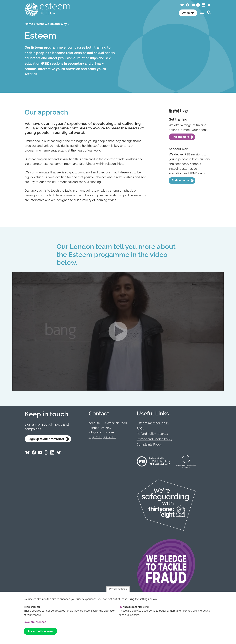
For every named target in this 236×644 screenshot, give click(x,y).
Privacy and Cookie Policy (155, 439)
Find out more (180, 137)
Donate (188, 13)
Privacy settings (118, 589)
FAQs (140, 428)
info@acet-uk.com (102, 432)
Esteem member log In (153, 423)
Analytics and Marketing (136, 607)
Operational (34, 607)
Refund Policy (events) (152, 434)
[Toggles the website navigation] (202, 12)
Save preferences (35, 622)
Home (29, 24)
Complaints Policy (149, 444)
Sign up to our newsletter (46, 439)
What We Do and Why (52, 24)
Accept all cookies (40, 631)
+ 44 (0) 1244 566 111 (102, 437)
